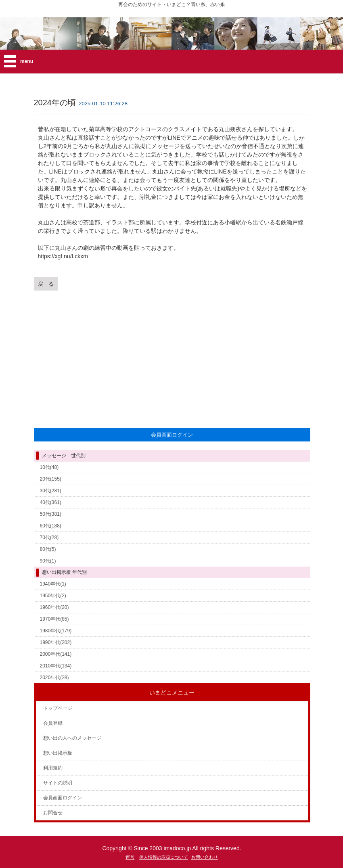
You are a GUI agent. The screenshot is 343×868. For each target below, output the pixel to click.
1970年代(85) (54, 619)
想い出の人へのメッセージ (72, 738)
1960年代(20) (54, 607)
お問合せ (53, 813)
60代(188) (51, 526)
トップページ (58, 708)
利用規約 (53, 768)
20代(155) (51, 479)
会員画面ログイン (63, 798)
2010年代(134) (56, 666)
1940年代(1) (53, 584)
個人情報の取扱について (164, 857)
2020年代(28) (54, 678)
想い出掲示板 (58, 753)
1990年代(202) (56, 642)
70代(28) (49, 538)
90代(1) (48, 561)
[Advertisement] (172, 358)
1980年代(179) (56, 631)
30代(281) (51, 491)
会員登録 (53, 723)
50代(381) (51, 514)
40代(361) (51, 502)
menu (27, 61)
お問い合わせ (205, 857)
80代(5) (48, 549)
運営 (130, 857)
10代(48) (49, 467)
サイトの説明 (58, 783)
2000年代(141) (56, 654)
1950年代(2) (53, 596)
